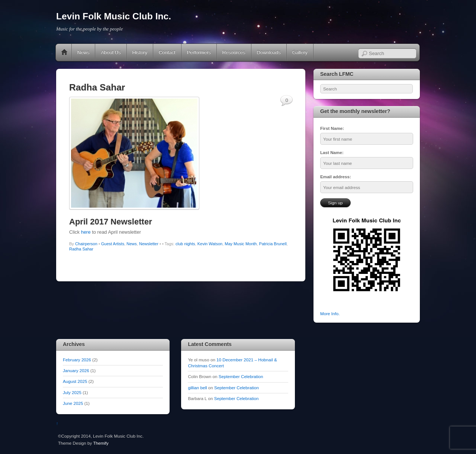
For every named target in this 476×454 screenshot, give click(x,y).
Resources (234, 52)
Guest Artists (113, 244)
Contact (167, 52)
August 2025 (75, 381)
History (140, 52)
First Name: (332, 128)
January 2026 (76, 370)
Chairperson (86, 244)
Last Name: (332, 152)
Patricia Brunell (273, 244)
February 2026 (77, 360)
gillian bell (197, 388)
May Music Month (241, 244)
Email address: (336, 177)
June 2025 (73, 403)
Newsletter (149, 244)
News (83, 52)
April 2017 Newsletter (111, 222)
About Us (111, 52)
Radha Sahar (81, 249)
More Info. (330, 314)
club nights (185, 244)
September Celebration (241, 376)
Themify (101, 443)
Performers (199, 52)
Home (64, 52)
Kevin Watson (210, 244)
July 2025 (72, 392)
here (86, 232)
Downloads (269, 52)
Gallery (300, 52)
